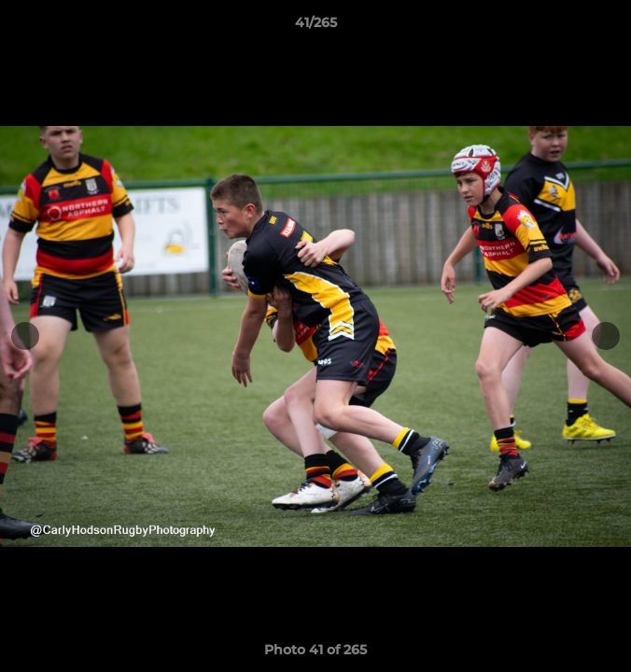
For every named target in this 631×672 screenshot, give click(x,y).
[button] (609, 27)
